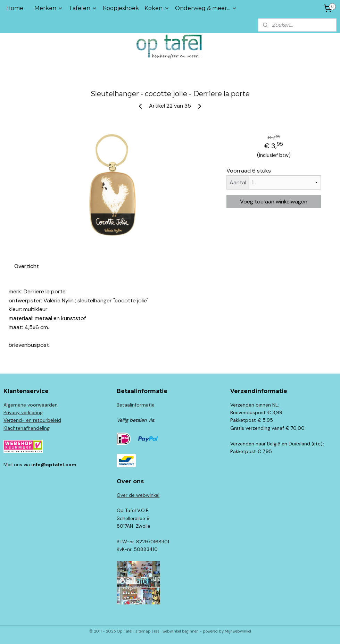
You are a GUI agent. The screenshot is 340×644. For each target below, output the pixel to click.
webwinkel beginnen (181, 631)
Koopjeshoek (121, 8)
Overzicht (27, 266)
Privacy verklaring (23, 412)
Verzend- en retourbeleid (32, 420)
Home (15, 8)
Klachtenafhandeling (27, 428)
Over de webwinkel (138, 495)
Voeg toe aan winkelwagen (274, 202)
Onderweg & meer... (206, 8)
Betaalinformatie (136, 405)
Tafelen (83, 8)
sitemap (143, 631)
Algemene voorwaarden (31, 405)
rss (157, 631)
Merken (49, 8)
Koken (157, 8)
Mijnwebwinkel (238, 631)
